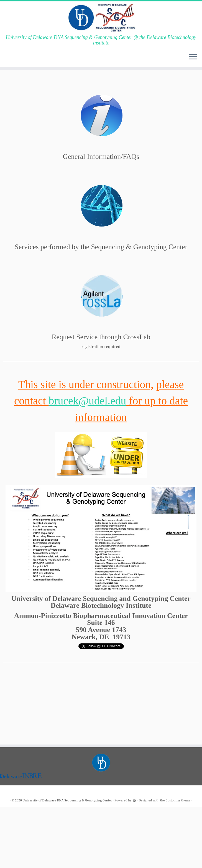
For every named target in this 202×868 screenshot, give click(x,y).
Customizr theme (178, 778)
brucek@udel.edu (87, 401)
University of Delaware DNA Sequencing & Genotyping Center (67, 778)
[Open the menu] (193, 57)
